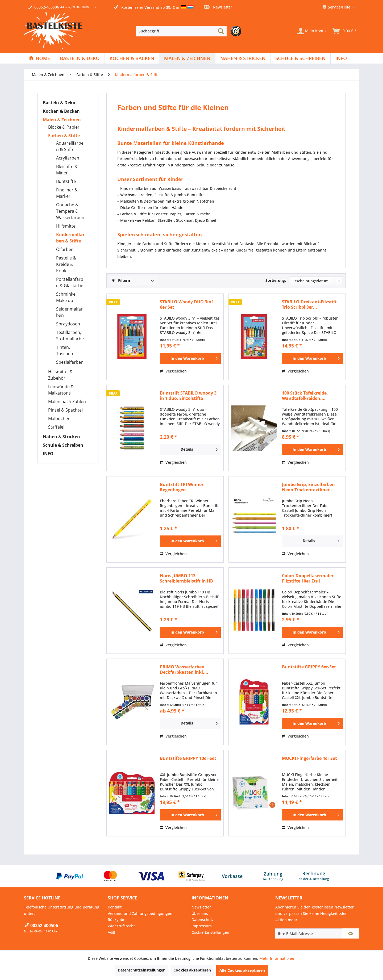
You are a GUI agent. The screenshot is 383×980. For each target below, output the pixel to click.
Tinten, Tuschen (65, 350)
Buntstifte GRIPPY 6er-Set (309, 667)
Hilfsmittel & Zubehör (61, 375)
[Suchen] (221, 31)
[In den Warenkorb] (190, 358)
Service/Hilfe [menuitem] (337, 7)
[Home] (39, 58)
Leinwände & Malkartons (61, 390)
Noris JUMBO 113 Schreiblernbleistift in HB (186, 578)
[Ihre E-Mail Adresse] (309, 933)
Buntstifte (66, 181)
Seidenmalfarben (69, 312)
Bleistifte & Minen (67, 170)
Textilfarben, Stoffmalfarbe (70, 336)
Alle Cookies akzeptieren (242, 970)
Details (199, 449)
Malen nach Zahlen (67, 401)
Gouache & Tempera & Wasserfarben (70, 211)
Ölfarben (65, 249)
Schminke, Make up (66, 297)
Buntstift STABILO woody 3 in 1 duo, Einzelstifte (188, 396)
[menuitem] (190, 31)
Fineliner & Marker (67, 193)
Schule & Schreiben (63, 445)
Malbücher (59, 418)
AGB (111, 932)
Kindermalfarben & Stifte (70, 238)
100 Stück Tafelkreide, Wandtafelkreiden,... (305, 396)
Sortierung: (276, 280)
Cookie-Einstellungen (210, 932)
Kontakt (115, 907)
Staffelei (56, 427)
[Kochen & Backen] (132, 58)
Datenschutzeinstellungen (142, 970)
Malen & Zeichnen (62, 120)
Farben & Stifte (64, 136)
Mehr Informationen (277, 958)
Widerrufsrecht (121, 926)
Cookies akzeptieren (192, 970)
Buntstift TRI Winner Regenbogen (182, 487)
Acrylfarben (68, 158)
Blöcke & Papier (64, 127)
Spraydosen (68, 324)
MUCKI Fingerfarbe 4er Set (309, 758)
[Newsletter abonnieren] (350, 933)
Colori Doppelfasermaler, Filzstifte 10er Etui (308, 578)
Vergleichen (173, 371)
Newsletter (218, 7)
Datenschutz (203, 920)
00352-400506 (47, 7)
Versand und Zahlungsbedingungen (140, 913)
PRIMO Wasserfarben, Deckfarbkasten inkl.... (184, 669)
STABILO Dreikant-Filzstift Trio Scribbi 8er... (309, 304)
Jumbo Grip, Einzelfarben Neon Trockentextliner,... (308, 487)
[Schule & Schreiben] (300, 58)
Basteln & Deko (59, 103)
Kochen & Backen (61, 111)
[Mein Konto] (311, 31)
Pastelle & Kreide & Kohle (66, 264)
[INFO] (341, 58)
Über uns (200, 913)
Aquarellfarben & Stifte (70, 146)
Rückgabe (116, 920)
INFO (48, 454)
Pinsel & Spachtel (65, 410)
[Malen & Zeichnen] (187, 58)
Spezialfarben (70, 362)
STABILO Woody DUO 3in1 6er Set (187, 304)
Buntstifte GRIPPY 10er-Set (188, 758)
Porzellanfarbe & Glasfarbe (70, 282)
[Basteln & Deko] (80, 58)
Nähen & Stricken (61, 437)
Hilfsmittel (66, 226)
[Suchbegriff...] (181, 31)
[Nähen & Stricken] (243, 58)
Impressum (202, 926)
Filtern (121, 280)
